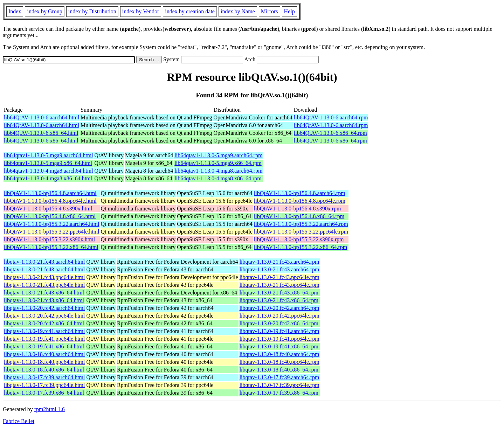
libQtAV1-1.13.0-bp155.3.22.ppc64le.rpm (301, 232)
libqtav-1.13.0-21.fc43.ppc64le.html (44, 277)
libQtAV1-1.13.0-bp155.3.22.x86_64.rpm (301, 247)
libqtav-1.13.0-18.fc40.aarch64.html (44, 354)
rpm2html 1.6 (50, 409)
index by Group (44, 11)
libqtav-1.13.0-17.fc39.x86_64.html (44, 393)
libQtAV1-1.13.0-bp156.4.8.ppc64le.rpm (300, 201)
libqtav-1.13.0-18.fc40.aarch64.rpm (279, 354)
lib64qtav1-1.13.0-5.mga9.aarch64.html (49, 155)
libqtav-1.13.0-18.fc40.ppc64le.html (44, 362)
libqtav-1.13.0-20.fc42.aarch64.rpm (279, 308)
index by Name (238, 11)
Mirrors (270, 11)
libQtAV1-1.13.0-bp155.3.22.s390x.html (49, 239)
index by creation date (190, 11)
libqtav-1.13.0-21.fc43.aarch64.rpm (279, 262)
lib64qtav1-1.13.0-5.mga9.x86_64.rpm (218, 163)
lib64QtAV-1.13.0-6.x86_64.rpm (330, 133)
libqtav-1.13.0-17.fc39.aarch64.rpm (279, 377)
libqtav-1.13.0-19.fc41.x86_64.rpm (279, 346)
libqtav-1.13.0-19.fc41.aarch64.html (44, 331)
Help (289, 11)
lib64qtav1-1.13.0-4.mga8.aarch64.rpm (218, 171)
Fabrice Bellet (19, 421)
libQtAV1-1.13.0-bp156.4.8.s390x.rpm (298, 209)
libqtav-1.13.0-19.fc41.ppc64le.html (44, 339)
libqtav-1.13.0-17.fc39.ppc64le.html (44, 385)
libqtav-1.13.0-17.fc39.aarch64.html (44, 377)
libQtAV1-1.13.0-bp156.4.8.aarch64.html (50, 193)
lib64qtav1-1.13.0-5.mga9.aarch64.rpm (218, 155)
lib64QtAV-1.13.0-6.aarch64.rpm (331, 117)
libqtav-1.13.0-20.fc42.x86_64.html (44, 323)
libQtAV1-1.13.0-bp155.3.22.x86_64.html (51, 247)
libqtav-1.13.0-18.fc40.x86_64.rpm (279, 370)
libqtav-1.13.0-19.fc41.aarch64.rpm (279, 331)
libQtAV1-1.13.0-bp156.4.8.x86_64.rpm (299, 216)
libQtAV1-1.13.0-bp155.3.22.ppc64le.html (52, 232)
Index (15, 11)
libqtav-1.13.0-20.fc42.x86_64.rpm (279, 323)
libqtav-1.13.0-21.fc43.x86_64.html (44, 293)
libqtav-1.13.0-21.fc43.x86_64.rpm (279, 293)
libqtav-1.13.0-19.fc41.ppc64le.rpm (279, 339)
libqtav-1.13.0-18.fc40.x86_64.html (44, 370)
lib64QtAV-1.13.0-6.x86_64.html (41, 133)
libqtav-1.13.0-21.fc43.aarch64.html (44, 262)
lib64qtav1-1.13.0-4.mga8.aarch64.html (49, 171)
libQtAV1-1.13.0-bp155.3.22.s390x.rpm (299, 239)
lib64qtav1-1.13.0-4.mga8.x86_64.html (48, 178)
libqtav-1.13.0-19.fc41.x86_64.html (44, 346)
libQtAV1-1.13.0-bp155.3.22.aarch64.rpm (301, 224)
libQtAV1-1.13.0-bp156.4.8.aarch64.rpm (300, 193)
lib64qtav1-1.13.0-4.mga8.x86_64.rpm (218, 178)
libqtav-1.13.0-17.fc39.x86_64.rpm (279, 393)
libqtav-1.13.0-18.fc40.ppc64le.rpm (279, 362)
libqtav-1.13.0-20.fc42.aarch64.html (44, 308)
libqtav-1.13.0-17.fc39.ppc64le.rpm (279, 385)
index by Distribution (92, 11)
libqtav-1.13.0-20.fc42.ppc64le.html (44, 316)
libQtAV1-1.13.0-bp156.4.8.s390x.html (48, 209)
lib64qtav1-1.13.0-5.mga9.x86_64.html (48, 163)
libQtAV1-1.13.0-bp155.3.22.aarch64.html (52, 224)
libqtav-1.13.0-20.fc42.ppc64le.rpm (279, 316)
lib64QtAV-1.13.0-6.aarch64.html (42, 117)
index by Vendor (141, 11)
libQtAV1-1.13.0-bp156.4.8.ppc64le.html (50, 201)
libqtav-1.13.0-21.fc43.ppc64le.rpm (279, 277)
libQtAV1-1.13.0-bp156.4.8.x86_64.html (50, 216)
